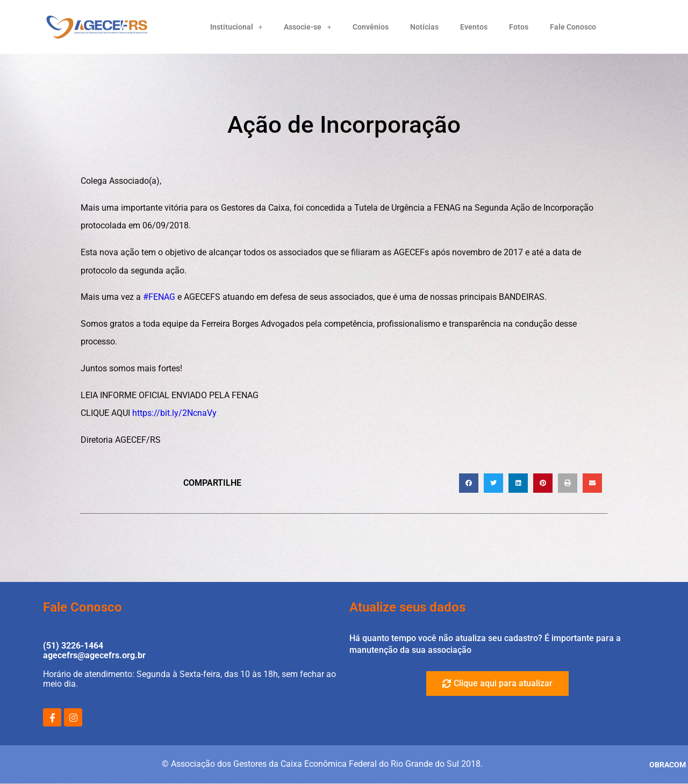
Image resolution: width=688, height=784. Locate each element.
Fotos (519, 27)
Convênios (371, 27)
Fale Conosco (573, 27)
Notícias (424, 27)
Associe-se (307, 27)
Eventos (474, 27)
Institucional (236, 27)
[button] (469, 483)
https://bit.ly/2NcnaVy (174, 413)
